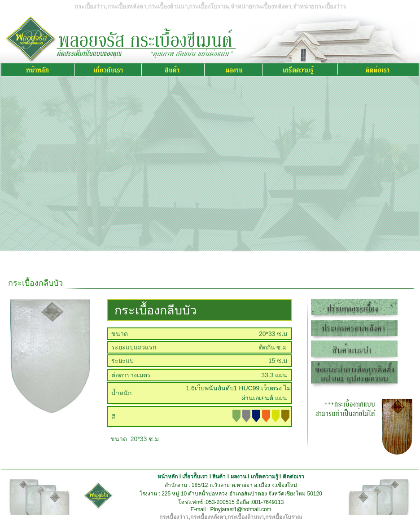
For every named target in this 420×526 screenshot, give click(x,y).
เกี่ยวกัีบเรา (195, 477)
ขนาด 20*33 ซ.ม (133, 439)
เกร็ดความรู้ (265, 477)
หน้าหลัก (168, 477)
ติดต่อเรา (293, 477)
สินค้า (219, 477)
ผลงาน (238, 477)
